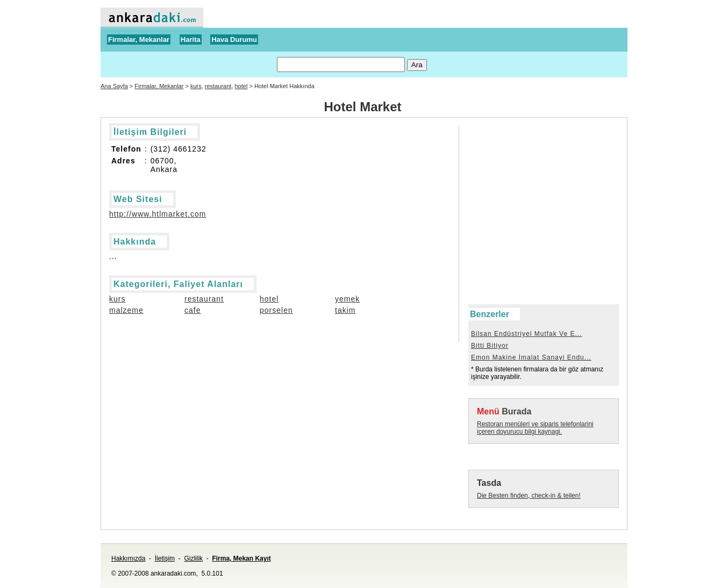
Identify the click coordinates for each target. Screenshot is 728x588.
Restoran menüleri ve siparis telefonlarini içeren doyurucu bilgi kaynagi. (535, 428)
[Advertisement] (517, 150)
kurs (196, 86)
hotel (241, 86)
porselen (276, 310)
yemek (347, 299)
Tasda (489, 483)
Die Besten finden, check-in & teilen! (529, 496)
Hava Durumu (234, 40)
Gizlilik (193, 558)
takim (345, 310)
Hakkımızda (128, 558)
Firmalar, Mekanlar (139, 40)
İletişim (165, 558)
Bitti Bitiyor (490, 346)
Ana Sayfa (114, 86)
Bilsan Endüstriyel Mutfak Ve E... (526, 334)
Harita (191, 40)
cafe (192, 310)
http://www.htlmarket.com (158, 214)
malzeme (126, 310)
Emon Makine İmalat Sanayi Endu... (531, 357)
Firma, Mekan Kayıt (241, 558)
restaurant (218, 86)
